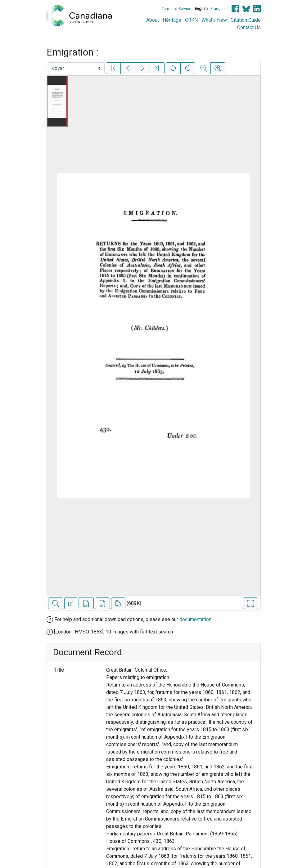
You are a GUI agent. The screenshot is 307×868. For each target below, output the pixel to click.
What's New (214, 20)
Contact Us (249, 27)
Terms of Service (176, 9)
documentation (195, 619)
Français (218, 9)
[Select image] (76, 68)
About (153, 20)
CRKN (191, 20)
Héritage (172, 20)
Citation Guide (246, 20)
